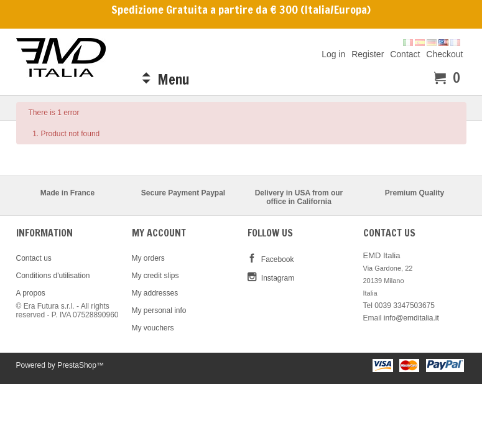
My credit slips (155, 276)
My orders (148, 258)
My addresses (155, 293)
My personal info (159, 310)
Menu (173, 79)
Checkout (444, 54)
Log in (333, 54)
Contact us (34, 258)
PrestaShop (77, 365)
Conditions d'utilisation (53, 276)
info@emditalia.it (411, 318)
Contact (405, 54)
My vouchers (153, 328)
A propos (31, 293)
